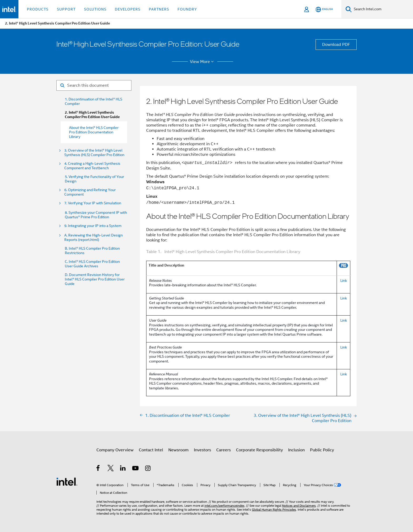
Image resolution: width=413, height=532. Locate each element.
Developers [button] (128, 9)
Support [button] (66, 9)
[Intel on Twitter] (111, 469)
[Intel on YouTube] (136, 469)
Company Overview (115, 450)
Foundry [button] (187, 9)
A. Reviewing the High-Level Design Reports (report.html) (94, 238)
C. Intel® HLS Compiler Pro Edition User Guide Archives (92, 264)
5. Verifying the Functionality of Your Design (94, 179)
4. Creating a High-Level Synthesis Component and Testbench (92, 166)
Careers (223, 450)
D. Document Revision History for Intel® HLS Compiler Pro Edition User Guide (95, 279)
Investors (202, 450)
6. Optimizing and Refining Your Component (90, 192)
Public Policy (322, 450)
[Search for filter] (94, 85)
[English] (324, 9)
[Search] (349, 9)
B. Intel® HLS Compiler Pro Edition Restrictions (92, 251)
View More (203, 62)
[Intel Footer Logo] (67, 481)
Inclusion (296, 450)
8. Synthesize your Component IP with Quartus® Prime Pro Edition (96, 215)
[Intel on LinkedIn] (123, 469)
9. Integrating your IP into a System (93, 226)
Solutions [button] (95, 9)
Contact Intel (151, 450)
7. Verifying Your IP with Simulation (93, 203)
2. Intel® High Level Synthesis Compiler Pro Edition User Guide (92, 115)
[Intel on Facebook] (98, 469)
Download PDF (336, 45)
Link (344, 280)
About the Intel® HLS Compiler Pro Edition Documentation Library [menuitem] (94, 132)
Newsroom (178, 450)
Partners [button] (159, 9)
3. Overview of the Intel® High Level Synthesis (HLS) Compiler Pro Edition (94, 153)
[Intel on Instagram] (148, 469)
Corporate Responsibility (259, 450)
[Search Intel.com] (382, 9)
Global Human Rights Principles (274, 509)
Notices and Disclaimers (299, 506)
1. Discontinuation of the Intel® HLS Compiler (94, 101)
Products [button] (38, 9)
